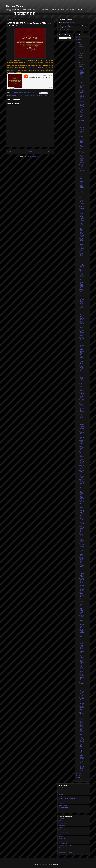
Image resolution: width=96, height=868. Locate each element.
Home (31, 152)
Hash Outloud (62, 830)
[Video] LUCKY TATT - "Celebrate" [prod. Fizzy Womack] (81, 351)
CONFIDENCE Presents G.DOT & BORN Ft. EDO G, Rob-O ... (81, 483)
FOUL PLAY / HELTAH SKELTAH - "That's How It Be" (81, 395)
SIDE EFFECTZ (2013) (64, 808)
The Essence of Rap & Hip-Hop (66, 846)
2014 (79, 45)
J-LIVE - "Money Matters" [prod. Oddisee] (81, 454)
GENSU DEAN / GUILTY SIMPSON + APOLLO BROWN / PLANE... (81, 538)
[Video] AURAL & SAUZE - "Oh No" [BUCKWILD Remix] (81, 186)
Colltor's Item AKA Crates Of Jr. (65, 821)
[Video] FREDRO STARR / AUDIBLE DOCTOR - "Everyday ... (81, 758)
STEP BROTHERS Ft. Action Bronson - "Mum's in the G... (81, 435)
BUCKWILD (61, 792)
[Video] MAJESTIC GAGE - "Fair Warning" (81, 154)
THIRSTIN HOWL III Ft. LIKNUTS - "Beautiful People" (81, 701)
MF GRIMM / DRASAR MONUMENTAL (67, 799)
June (80, 57)
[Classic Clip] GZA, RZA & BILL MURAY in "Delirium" (82, 160)
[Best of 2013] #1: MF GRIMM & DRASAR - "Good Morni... (81, 504)
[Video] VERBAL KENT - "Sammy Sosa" (81, 234)
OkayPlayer (61, 834)
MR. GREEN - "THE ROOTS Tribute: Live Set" (81, 618)
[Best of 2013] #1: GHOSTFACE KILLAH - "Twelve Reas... (81, 513)
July (80, 55)
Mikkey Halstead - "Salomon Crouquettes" (82, 344)
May (80, 59)
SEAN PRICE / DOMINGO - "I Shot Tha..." (82, 171)
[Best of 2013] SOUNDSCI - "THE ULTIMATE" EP (81, 731)
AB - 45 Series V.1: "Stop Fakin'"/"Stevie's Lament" (82, 574)
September (81, 52)
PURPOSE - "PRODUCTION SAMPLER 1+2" (81, 632)
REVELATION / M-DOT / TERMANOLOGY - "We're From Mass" (81, 692)
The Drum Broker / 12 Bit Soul (65, 843)
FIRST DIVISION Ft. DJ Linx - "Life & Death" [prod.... (81, 491)
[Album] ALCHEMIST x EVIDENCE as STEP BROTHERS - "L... (81, 316)
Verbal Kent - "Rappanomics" (81, 554)
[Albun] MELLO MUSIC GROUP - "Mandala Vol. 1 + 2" (82, 79)
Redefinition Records (63, 839)
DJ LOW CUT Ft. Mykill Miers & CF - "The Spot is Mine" (82, 461)
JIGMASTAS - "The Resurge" (81, 401)
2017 (79, 39)
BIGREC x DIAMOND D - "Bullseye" (81, 448)
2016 (79, 41)
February (81, 65)
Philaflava (61, 837)
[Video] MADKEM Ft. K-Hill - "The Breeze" (81, 248)
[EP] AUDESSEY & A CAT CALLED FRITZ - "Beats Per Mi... (81, 645)
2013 (79, 774)
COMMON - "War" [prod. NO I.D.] (81, 604)
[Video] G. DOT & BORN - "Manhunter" (81, 117)
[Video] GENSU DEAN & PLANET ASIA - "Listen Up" (81, 669)
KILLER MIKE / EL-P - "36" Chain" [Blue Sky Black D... (81, 387)
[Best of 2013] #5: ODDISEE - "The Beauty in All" (81, 625)
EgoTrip (61, 828)
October (81, 50)
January (81, 66)
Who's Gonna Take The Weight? (66, 852)
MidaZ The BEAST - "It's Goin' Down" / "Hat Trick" (81, 560)
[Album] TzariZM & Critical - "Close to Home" (81, 308)
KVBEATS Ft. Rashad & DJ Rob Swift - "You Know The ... (81, 378)
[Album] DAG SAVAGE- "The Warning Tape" (81, 442)
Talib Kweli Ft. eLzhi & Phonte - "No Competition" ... (81, 292)
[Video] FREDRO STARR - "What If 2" (81, 567)
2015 (79, 43)
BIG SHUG (61, 790)
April (80, 61)
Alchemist (23, 95)
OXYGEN (61, 801)
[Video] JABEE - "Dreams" (81, 498)
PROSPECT (62, 803)
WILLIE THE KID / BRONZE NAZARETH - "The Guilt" (81, 105)
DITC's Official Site (63, 823)
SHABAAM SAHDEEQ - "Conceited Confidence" (81, 678)
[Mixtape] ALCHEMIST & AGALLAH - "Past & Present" (81, 716)
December (81, 46)
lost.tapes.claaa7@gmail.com (67, 22)
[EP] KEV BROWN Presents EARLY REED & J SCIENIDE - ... (81, 140)
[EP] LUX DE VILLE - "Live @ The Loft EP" (81, 662)
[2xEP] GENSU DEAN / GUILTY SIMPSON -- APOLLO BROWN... (81, 408)
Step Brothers (45, 95)
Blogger (60, 864)
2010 (79, 779)
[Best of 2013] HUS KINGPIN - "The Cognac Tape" (81, 610)
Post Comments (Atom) (34, 156)
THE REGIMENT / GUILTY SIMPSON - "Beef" (81, 588)
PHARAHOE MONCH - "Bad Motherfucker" (81, 86)
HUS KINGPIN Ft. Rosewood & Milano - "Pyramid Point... (81, 596)
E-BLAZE (61, 797)
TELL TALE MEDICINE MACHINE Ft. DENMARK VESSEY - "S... (82, 131)
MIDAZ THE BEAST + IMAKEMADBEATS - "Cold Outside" (82, 241)
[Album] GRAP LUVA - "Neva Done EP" (81, 194)
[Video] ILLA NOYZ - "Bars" (81, 177)
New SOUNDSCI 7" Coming (81, 637)
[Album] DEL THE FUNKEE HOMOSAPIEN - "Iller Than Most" (81, 739)
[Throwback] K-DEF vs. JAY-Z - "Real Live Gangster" (82, 709)
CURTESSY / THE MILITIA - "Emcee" (81, 467)
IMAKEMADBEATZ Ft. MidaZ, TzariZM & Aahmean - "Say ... (81, 474)
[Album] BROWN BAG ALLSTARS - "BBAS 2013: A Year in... (82, 654)
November (81, 48)
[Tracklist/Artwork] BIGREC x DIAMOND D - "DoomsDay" (81, 426)
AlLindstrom (61, 819)
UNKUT (61, 850)
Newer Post (11, 152)
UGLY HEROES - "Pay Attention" (81, 684)
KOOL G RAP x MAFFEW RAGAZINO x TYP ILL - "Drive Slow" (81, 227)
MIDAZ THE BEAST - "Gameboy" (81, 123)
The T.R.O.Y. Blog (63, 848)
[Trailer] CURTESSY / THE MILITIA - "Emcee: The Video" (81, 767)
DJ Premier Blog (62, 825)
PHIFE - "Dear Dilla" (81, 271)
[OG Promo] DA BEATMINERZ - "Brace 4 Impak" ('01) (81, 71)
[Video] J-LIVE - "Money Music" (81, 111)
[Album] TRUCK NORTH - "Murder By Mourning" (81, 417)
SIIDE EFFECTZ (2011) (64, 810)
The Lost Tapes (14, 6)
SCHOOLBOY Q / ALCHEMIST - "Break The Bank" (81, 300)
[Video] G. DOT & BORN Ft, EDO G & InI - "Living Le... (81, 325)
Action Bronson (16, 95)
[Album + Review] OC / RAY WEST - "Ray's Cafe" (81, 276)
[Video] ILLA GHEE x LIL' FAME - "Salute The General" (82, 218)
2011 (79, 777)
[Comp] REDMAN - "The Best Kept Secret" (81, 148)
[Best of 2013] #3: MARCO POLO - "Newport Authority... (81, 521)
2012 (79, 775)
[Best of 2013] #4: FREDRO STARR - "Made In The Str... (81, 529)
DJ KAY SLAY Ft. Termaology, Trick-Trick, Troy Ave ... (81, 201)
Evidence (38, 95)
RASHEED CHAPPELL (64, 806)
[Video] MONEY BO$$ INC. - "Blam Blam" (81, 724)
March (80, 63)
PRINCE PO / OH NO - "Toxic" (82, 166)
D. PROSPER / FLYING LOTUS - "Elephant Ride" (81, 264)
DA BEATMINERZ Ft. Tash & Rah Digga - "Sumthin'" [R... (82, 369)
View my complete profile (64, 29)
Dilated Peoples (31, 95)
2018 (79, 37)
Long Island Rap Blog (63, 832)
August (80, 54)
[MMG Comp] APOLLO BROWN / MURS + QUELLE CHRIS (81, 333)
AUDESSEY (61, 788)
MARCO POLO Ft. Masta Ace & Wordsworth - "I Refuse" (81, 360)
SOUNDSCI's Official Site (64, 841)
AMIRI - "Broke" (81, 181)
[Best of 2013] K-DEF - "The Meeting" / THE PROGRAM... (81, 749)
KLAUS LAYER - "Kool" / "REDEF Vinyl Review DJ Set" (81, 256)
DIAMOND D (62, 794)
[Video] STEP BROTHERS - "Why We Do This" (81, 98)
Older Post (49, 152)
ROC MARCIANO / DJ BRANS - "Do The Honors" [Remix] (81, 284)
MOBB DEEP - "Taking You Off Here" (81, 92)
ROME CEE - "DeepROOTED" (81, 339)
